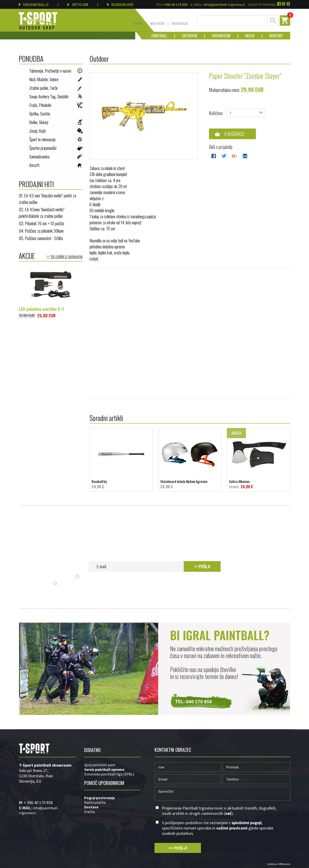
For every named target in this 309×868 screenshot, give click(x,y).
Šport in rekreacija (56, 139)
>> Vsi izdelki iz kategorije (64, 256)
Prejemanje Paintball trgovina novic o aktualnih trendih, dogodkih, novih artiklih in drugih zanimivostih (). (157, 577)
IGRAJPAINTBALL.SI (34, 4)
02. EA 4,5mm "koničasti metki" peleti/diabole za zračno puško (42, 212)
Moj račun (157, 23)
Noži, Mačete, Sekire (56, 79)
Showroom (218, 36)
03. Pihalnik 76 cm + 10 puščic (42, 223)
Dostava (91, 807)
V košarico (234, 134)
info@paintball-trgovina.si (224, 5)
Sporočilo (222, 794)
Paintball (159, 36)
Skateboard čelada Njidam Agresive (190, 484)
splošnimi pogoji (127, 583)
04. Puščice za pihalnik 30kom (41, 231)
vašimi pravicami (196, 583)
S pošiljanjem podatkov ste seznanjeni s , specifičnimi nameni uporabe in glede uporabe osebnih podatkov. (157, 583)
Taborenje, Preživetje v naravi (56, 71)
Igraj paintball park (100, 765)
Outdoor (186, 36)
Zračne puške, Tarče (56, 88)
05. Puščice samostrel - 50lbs (41, 238)
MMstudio (284, 864)
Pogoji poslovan (98, 798)
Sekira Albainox (259, 484)
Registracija (180, 23)
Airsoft (56, 165)
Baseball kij (121, 484)
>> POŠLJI (202, 566)
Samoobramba (56, 156)
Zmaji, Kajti (56, 131)
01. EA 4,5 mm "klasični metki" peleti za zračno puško (47, 199)
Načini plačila (95, 802)
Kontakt (273, 36)
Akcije (246, 36)
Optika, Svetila (56, 113)
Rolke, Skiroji (56, 122)
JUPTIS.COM (78, 4)
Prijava (138, 23)
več (230, 577)
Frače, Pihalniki (56, 105)
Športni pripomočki (56, 148)
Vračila (90, 812)
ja (113, 798)
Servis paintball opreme (104, 769)
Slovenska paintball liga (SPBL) (109, 774)
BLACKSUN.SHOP (120, 4)
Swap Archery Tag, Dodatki (56, 96)
